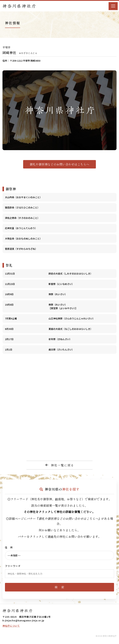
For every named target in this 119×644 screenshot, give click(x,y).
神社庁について (11, 626)
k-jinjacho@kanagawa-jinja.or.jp (23, 620)
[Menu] (113, 6)
